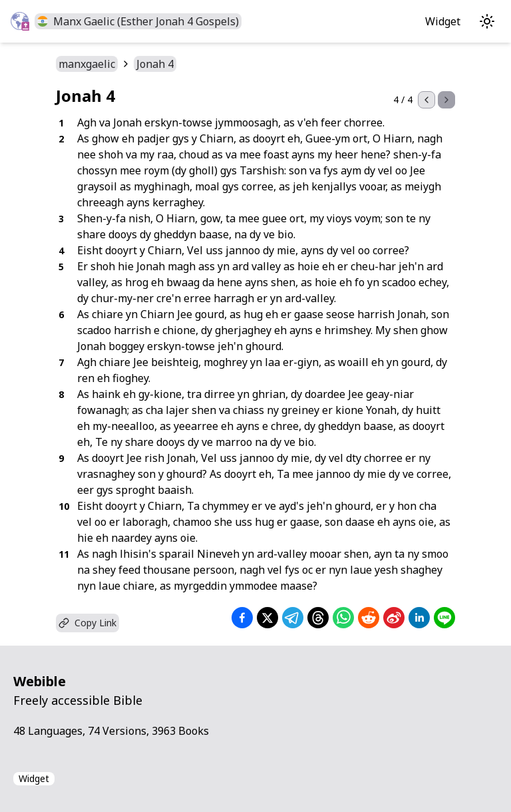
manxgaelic (87, 64)
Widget (443, 21)
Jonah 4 (155, 64)
